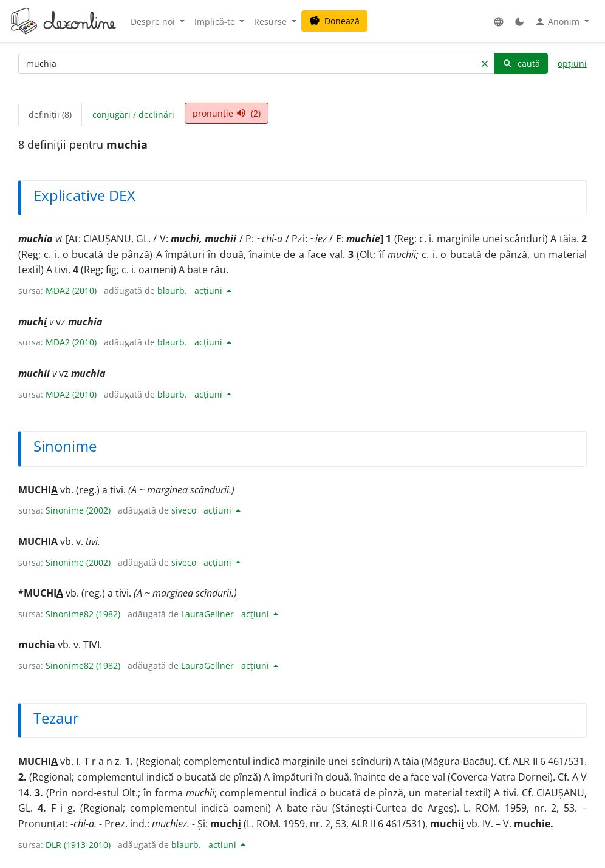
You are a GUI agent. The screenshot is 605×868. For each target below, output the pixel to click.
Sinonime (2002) (78, 510)
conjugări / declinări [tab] (133, 114)
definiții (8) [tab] (50, 114)
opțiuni (572, 63)
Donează (334, 21)
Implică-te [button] (216, 22)
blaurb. (172, 290)
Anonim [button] (558, 22)
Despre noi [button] (154, 22)
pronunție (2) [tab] (227, 113)
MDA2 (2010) (71, 290)
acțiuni (210, 290)
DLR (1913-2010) (78, 845)
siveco (184, 510)
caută (521, 63)
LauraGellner (207, 614)
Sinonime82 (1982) (83, 614)
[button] (499, 22)
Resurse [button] (272, 22)
